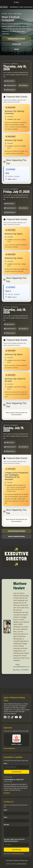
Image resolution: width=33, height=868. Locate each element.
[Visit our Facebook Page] (5, 717)
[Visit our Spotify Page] (20, 717)
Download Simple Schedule (17, 39)
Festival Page (17, 44)
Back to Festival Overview (16, 536)
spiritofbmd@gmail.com (17, 854)
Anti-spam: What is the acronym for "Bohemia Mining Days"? (16, 843)
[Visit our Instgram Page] (9, 717)
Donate (16, 49)
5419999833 (25, 670)
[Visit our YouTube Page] (16, 717)
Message (16, 831)
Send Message (16, 850)
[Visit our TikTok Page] (12, 717)
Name (16, 812)
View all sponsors (9, 748)
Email (16, 766)
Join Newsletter (16, 772)
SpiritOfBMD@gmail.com (21, 667)
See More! (7, 793)
